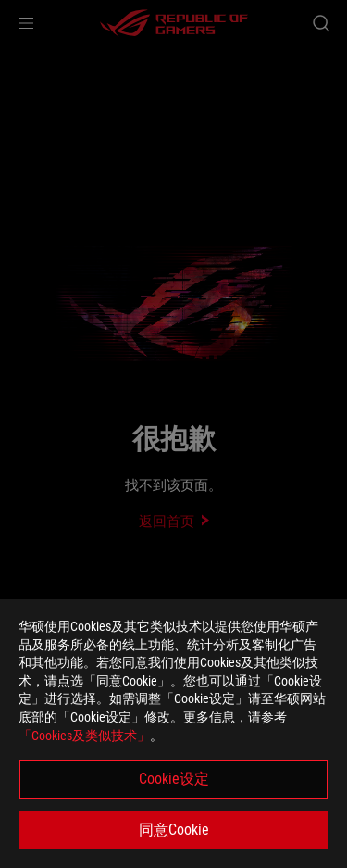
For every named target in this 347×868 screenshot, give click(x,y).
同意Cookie (174, 830)
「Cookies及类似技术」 (84, 736)
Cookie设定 (174, 779)
